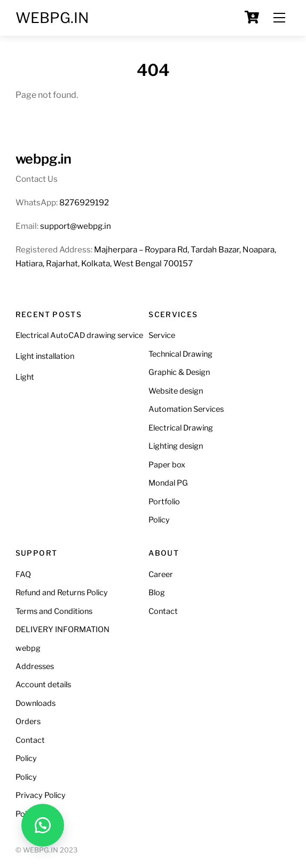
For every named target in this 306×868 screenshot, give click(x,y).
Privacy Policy (41, 795)
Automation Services (186, 409)
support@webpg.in (76, 226)
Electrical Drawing (181, 428)
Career (161, 574)
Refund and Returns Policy (62, 593)
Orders (28, 721)
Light (25, 377)
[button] (43, 825)
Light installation (45, 356)
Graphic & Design (179, 372)
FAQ (23, 574)
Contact (30, 740)
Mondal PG (168, 483)
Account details (43, 685)
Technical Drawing (181, 354)
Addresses (35, 666)
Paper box (167, 465)
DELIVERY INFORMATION (62, 629)
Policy (159, 520)
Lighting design (176, 446)
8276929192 (84, 202)
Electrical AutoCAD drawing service (79, 335)
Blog (157, 593)
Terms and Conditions (54, 611)
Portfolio (164, 502)
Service (162, 335)
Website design (176, 391)
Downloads (36, 703)
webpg (28, 648)
